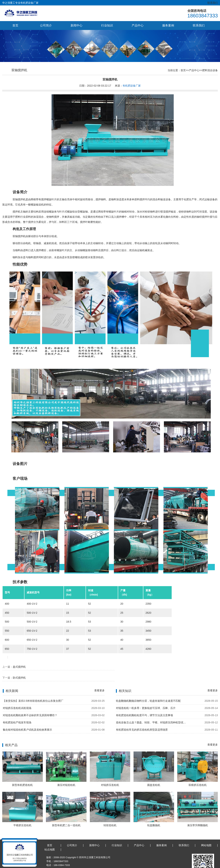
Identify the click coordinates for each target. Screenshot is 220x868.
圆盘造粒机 (154, 774)
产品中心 (138, 25)
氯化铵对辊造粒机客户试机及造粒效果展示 (27, 719)
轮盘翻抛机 (154, 815)
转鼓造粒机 (110, 815)
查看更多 (99, 680)
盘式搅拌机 (19, 667)
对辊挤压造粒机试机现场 (17, 697)
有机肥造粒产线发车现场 (17, 712)
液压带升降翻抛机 (198, 815)
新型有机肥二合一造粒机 (66, 815)
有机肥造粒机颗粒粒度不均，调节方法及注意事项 (144, 704)
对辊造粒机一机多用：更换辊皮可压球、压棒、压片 (146, 697)
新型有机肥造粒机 (22, 774)
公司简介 (46, 25)
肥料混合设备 (210, 70)
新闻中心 (76, 25)
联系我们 (213, 3)
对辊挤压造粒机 (110, 774)
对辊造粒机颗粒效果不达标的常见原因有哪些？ (30, 704)
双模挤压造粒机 (198, 774)
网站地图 (206, 835)
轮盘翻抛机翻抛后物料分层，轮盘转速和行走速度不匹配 (148, 690)
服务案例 (168, 25)
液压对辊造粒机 (66, 774)
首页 (15, 25)
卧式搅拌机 (130, 667)
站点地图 (50, 839)
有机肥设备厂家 (132, 86)
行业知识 (107, 25)
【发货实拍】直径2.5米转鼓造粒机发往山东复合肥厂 (33, 690)
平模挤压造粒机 (22, 815)
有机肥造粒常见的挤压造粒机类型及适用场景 (142, 719)
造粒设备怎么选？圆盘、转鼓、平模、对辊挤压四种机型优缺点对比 (152, 712)
